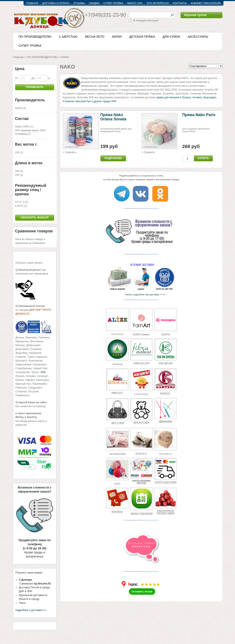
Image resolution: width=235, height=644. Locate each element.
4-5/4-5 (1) (21, 206)
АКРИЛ (117, 37)
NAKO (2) (21, 108)
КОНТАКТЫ (180, 3)
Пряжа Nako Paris (199, 115)
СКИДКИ (94, 3)
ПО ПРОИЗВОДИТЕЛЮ (35, 37)
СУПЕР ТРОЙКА (30, 46)
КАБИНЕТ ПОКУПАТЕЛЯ (206, 3)
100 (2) (19, 152)
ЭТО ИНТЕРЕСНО (158, 3)
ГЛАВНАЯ (32, 3)
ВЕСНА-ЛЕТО (95, 37)
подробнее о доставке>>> (31, 610)
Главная (18, 57)
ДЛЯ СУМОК (171, 37)
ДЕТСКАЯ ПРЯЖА (142, 37)
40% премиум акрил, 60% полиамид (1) (30, 132)
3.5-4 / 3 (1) (22, 202)
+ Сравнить (69, 152)
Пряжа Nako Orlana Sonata (113, 117)
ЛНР (43, 372)
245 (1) (19, 175)
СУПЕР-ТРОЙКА (113, 3)
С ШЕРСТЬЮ (68, 37)
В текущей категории (146, 21)
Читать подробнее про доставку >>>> (144, 294)
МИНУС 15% (135, 3)
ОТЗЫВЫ (79, 3)
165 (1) (19, 171)
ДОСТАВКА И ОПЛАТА (56, 3)
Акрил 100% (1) (24, 127)
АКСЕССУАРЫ (198, 37)
